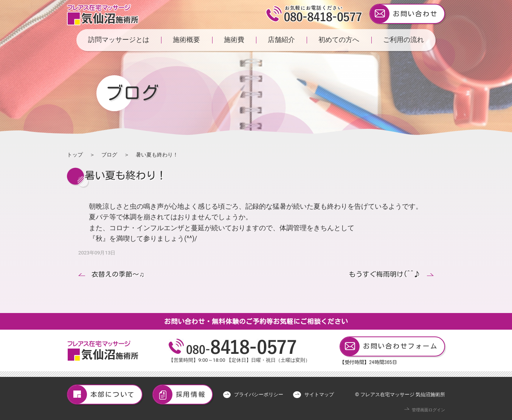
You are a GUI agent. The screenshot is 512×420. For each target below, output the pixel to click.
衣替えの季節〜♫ (118, 274)
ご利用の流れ (403, 40)
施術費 (234, 40)
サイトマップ (319, 394)
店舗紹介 (281, 40)
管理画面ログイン (428, 410)
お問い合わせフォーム (389, 346)
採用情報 (179, 394)
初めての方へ (339, 40)
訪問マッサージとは (119, 40)
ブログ (109, 155)
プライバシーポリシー (259, 394)
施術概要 (186, 40)
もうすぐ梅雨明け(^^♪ (385, 274)
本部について (101, 394)
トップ (75, 155)
